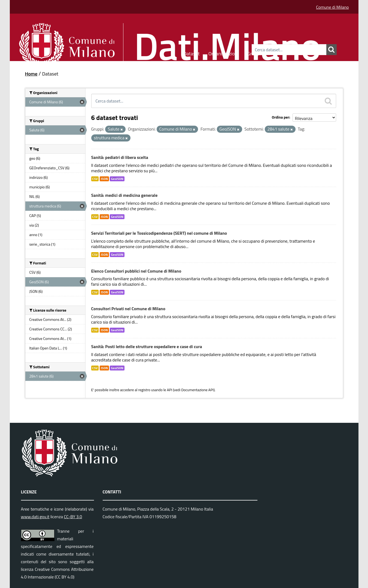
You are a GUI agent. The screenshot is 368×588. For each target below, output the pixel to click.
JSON (104, 179)
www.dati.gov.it (35, 517)
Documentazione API (197, 390)
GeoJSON (117, 179)
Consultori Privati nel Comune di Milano (128, 309)
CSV (95, 179)
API (170, 390)
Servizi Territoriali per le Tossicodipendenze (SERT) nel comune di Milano (159, 233)
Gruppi (254, 53)
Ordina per (281, 117)
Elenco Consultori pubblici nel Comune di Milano (136, 271)
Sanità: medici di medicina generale (124, 195)
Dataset (191, 53)
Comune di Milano (332, 7)
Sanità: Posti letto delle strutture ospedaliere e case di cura (147, 346)
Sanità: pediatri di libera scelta (120, 157)
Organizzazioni (223, 53)
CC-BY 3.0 (73, 517)
